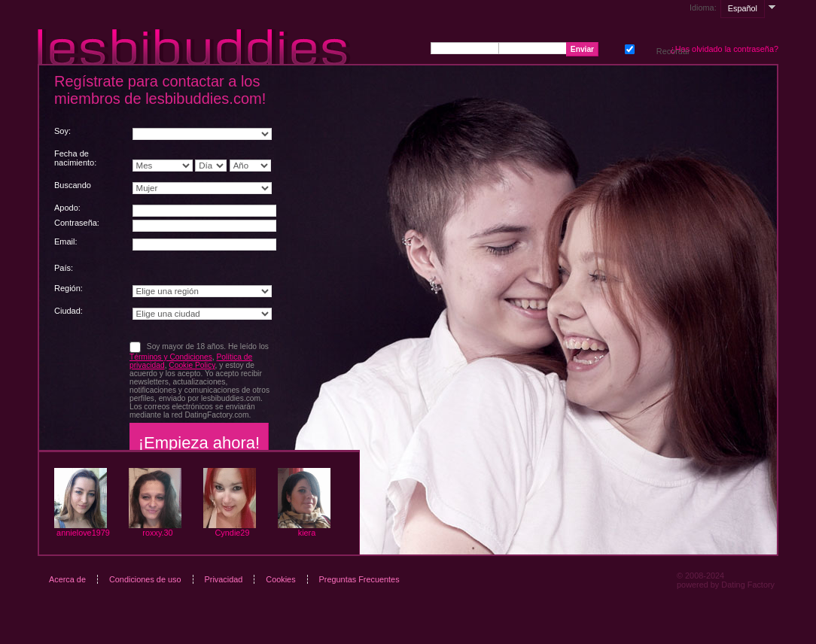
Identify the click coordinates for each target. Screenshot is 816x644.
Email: (66, 241)
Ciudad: (69, 311)
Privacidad (224, 579)
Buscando (73, 185)
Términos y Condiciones (171, 357)
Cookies (280, 579)
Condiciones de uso (145, 579)
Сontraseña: (77, 223)
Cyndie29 (233, 533)
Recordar (628, 48)
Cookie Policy (192, 365)
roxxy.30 (157, 533)
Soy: (62, 131)
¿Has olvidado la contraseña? (724, 49)
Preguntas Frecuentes (359, 579)
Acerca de (67, 579)
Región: (69, 288)
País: (64, 268)
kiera (307, 533)
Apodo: (67, 208)
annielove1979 (83, 533)
